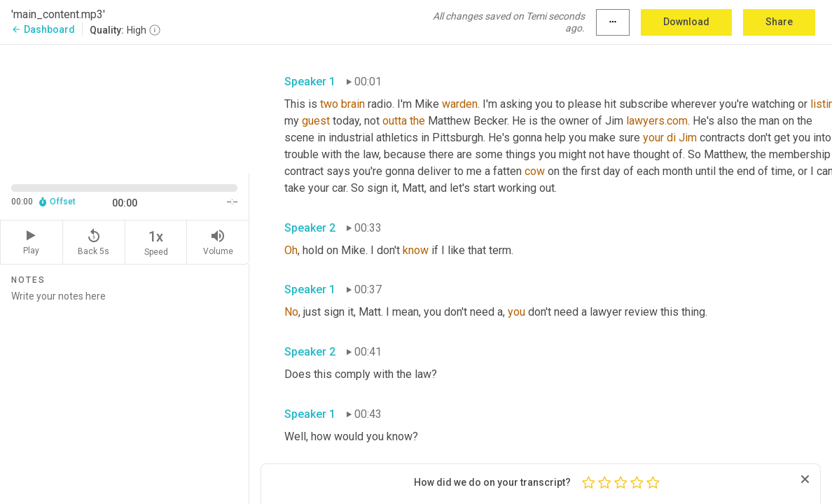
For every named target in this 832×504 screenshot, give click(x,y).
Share (779, 22)
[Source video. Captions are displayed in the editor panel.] (125, 107)
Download (686, 22)
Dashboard (43, 29)
